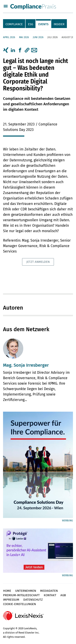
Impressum (11, 600)
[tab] (14, 24)
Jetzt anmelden (38, 262)
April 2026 (9, 37)
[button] (27, 50)
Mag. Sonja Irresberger (26, 365)
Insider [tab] (59, 24)
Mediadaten (49, 591)
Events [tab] (43, 24)
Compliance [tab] (14, 24)
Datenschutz (33, 600)
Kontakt (50, 595)
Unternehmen (26, 591)
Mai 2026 (24, 37)
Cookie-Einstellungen (19, 604)
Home (7, 591)
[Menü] (6, 7)
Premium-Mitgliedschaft (21, 595)
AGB (63, 595)
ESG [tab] (31, 24)
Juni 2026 (38, 37)
